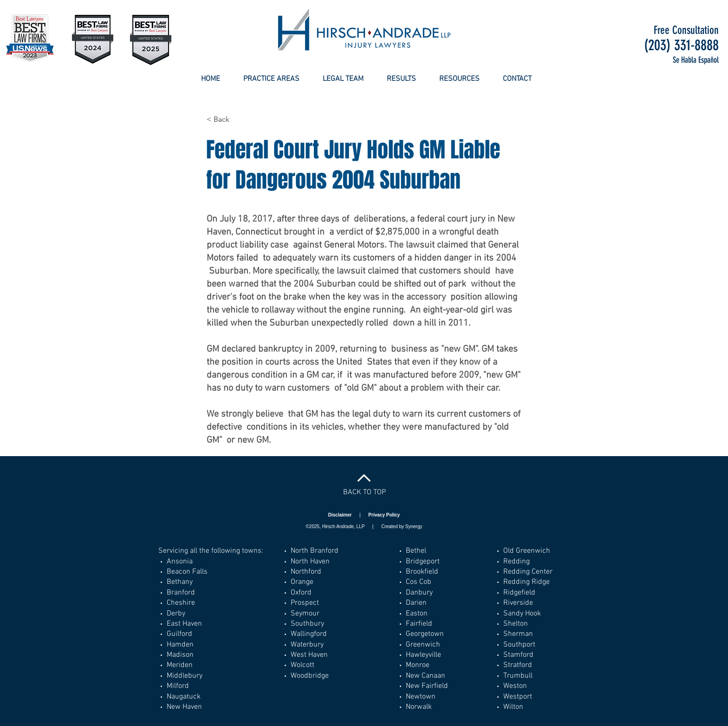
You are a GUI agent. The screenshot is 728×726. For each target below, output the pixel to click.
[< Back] (237, 119)
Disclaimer (341, 515)
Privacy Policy (384, 515)
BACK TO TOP (364, 492)
